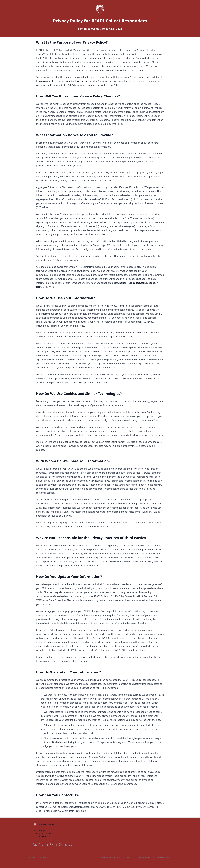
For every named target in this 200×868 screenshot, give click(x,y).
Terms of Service (146, 857)
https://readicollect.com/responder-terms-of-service (65, 81)
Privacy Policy (164, 857)
